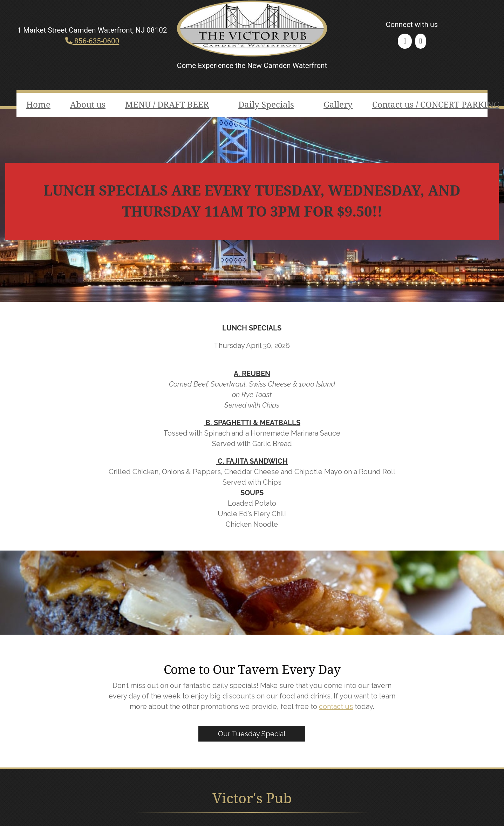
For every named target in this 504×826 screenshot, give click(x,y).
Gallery (338, 105)
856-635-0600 (92, 41)
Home (38, 105)
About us (88, 105)
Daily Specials (266, 105)
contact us (336, 706)
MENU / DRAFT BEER (167, 105)
